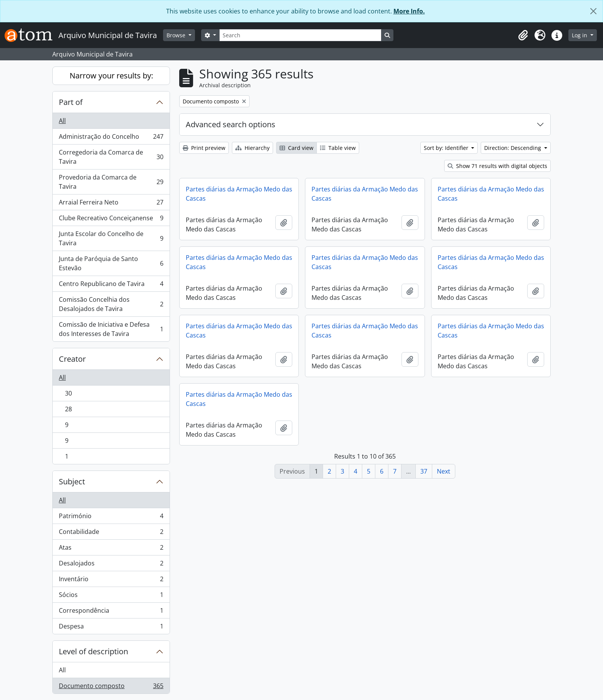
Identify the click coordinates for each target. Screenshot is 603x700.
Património (111, 518)
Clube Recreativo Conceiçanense (111, 220)
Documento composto (111, 687)
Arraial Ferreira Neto (111, 204)
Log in (580, 35)
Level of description (93, 651)
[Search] (300, 35)
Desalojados (111, 565)
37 (424, 471)
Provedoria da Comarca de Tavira (111, 182)
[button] (523, 35)
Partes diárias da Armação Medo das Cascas (239, 194)
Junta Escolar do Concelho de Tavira (111, 238)
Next (444, 471)
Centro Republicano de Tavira (111, 285)
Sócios (111, 596)
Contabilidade (111, 533)
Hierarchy (252, 148)
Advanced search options (231, 124)
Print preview (204, 148)
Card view (297, 148)
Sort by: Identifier (447, 148)
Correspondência (111, 612)
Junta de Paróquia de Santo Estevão (111, 263)
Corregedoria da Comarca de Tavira (111, 157)
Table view (338, 148)
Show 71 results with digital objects (497, 166)
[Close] (593, 11)
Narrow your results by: (111, 76)
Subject (72, 481)
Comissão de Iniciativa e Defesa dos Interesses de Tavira (111, 329)
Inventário (111, 581)
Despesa (111, 628)
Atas (111, 549)
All (62, 121)
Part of (71, 102)
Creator (72, 359)
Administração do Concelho (111, 138)
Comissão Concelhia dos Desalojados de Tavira (111, 304)
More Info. (409, 11)
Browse (177, 35)
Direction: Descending (513, 148)
